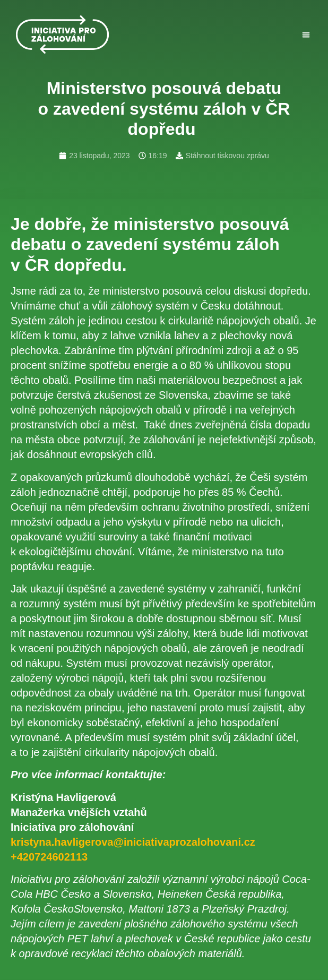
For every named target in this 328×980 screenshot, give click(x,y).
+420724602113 (49, 857)
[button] (306, 35)
